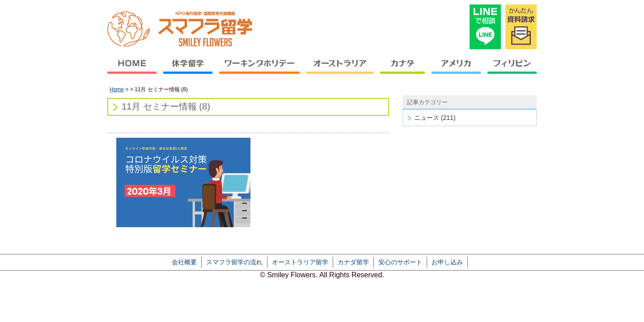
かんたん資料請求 (521, 27)
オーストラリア (340, 70)
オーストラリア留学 (300, 262)
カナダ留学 (353, 262)
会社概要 (184, 262)
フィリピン (511, 70)
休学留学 (188, 70)
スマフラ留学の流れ (234, 262)
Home (117, 89)
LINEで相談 (485, 27)
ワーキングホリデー (260, 70)
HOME (134, 70)
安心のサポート (400, 262)
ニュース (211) (435, 118)
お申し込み (447, 262)
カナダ (403, 70)
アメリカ (456, 70)
